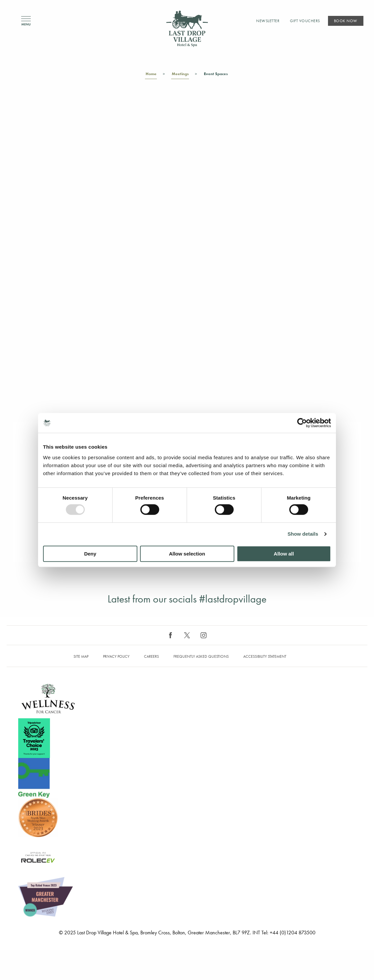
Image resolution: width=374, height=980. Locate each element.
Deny (90, 554)
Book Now (346, 21)
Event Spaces (216, 75)
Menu (26, 21)
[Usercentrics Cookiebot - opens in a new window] (302, 423)
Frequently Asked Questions (201, 656)
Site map (81, 656)
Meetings (180, 75)
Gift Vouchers (305, 21)
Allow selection (187, 554)
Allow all (284, 554)
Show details (303, 534)
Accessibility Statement (265, 656)
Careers (151, 656)
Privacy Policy (116, 656)
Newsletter (268, 21)
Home (151, 75)
